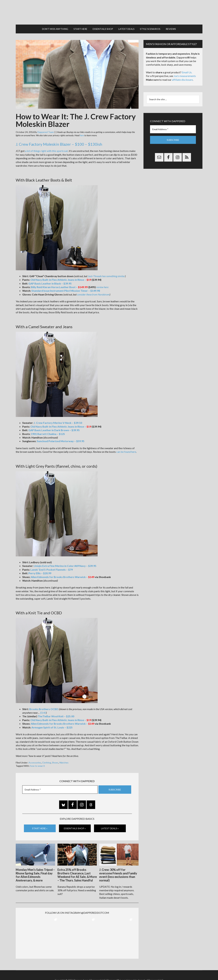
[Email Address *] (60, 790)
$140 (43, 713)
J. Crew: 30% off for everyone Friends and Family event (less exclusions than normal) (118, 875)
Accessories (35, 763)
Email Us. (187, 72)
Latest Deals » (110, 828)
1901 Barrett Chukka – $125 (48, 434)
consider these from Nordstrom (93, 294)
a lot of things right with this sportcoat (46, 151)
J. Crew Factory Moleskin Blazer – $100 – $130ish (59, 144)
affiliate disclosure (182, 80)
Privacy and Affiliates (141, 970)
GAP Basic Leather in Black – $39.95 (50, 283)
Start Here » (40, 828)
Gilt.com (157, 970)
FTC (165, 970)
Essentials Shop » (75, 828)
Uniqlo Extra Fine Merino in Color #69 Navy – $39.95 (65, 566)
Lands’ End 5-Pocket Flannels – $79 (52, 570)
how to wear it (38, 766)
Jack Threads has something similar (106, 276)
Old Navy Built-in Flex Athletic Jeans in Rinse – (61, 280)
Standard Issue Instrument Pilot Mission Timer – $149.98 (66, 291)
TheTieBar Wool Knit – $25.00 (56, 716)
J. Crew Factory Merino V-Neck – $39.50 (58, 423)
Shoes (55, 763)
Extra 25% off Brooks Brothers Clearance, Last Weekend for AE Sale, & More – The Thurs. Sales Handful (77, 875)
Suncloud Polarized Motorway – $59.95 (61, 441)
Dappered (109, 12)
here (82, 135)
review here (102, 287)
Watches (64, 763)
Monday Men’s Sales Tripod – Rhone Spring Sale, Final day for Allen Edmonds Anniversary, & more (35, 875)
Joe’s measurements (185, 76)
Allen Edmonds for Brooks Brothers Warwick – (62, 577)
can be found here (126, 452)
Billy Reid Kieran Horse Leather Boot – (59, 287)
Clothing (47, 763)
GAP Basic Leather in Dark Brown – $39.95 (54, 430)
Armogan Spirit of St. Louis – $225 (52, 727)
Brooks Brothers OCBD (44, 709)
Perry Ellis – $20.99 (40, 573)
